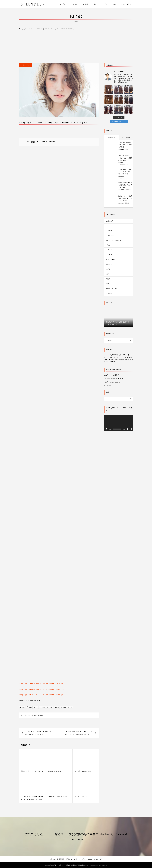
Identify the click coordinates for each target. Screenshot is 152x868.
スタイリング (110, 235)
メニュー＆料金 (126, 4)
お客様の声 (110, 221)
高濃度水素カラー (112, 288)
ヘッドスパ (110, 264)
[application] (119, 423)
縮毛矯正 (76, 4)
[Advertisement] (76, 47)
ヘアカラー (110, 250)
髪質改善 (86, 4)
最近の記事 (111, 138)
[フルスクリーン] (131, 429)
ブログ (108, 245)
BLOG (115, 4)
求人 (108, 274)
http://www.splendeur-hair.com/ (113, 379)
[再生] (107, 429)
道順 (95, 4)
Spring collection (38, 715)
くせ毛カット (64, 4)
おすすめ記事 (126, 138)
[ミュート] (128, 429)
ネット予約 (104, 4)
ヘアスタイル (26, 65)
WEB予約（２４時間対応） (112, 375)
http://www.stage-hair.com (112, 382)
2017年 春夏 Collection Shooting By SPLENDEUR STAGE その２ (42, 689)
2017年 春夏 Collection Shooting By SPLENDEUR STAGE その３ (42, 695)
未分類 (108, 269)
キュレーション (111, 226)
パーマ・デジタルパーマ (114, 240)
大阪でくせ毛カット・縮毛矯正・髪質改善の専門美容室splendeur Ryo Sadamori (76, 834)
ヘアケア (109, 255)
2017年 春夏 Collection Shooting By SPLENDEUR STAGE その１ (42, 683)
